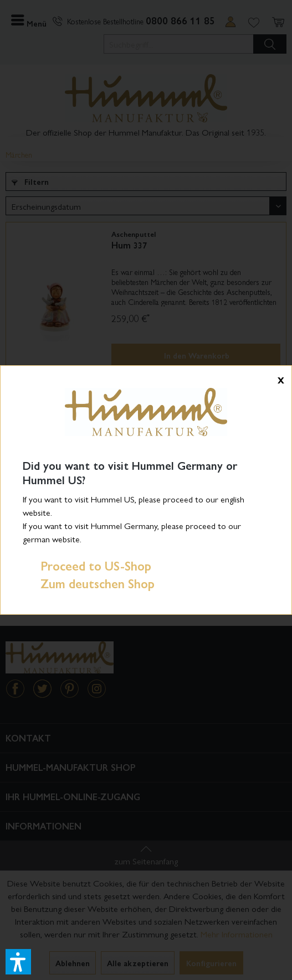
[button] (18, 962)
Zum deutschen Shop (89, 583)
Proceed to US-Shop (87, 566)
